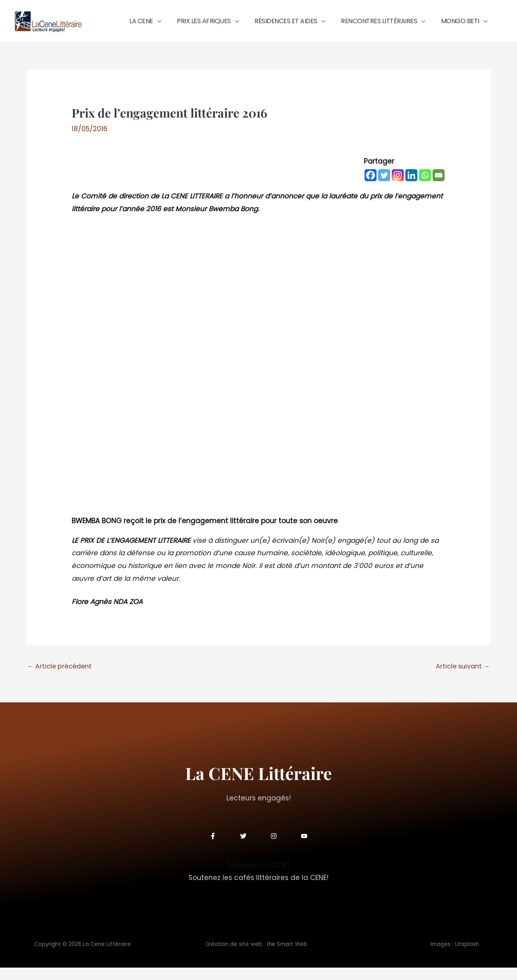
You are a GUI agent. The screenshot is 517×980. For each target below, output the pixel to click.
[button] (193, 27)
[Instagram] (398, 187)
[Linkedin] (411, 187)
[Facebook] (371, 187)
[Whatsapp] (425, 187)
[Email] (439, 187)
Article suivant (461, 678)
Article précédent (62, 678)
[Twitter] (384, 187)
